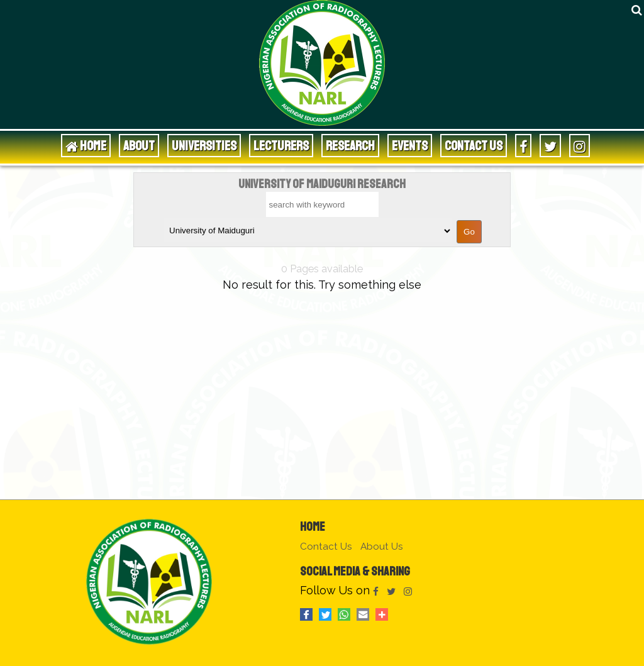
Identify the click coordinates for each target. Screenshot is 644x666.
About (139, 146)
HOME (86, 146)
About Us (382, 547)
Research (350, 146)
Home (313, 527)
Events (410, 146)
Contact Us (474, 146)
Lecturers (281, 146)
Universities (204, 146)
